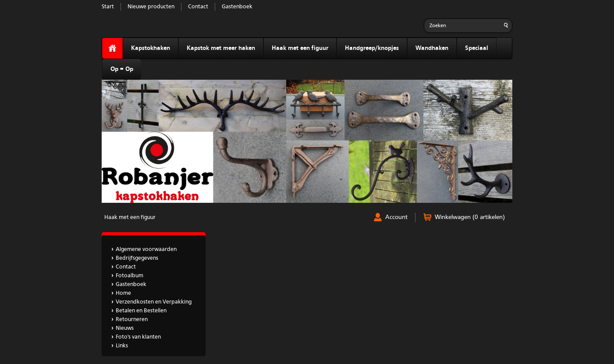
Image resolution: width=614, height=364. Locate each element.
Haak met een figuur (300, 48)
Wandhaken (432, 48)
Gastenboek (237, 7)
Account (396, 217)
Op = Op (122, 69)
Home (123, 293)
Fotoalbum (130, 276)
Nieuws (125, 328)
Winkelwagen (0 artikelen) (470, 217)
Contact (198, 7)
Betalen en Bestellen (141, 311)
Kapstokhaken (151, 48)
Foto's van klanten (138, 337)
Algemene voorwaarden (146, 249)
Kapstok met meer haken (221, 48)
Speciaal (477, 48)
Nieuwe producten (151, 7)
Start (108, 7)
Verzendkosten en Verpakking (154, 302)
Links (122, 346)
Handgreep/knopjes (372, 48)
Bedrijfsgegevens (137, 258)
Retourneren (132, 320)
